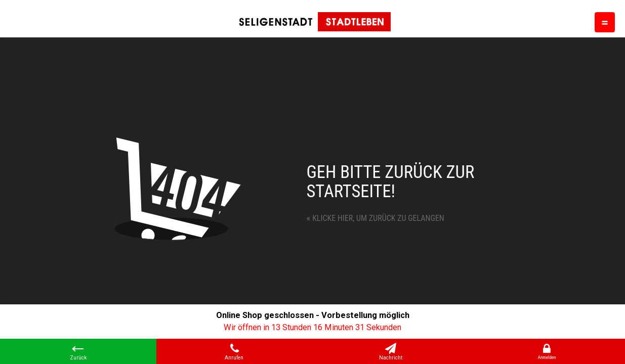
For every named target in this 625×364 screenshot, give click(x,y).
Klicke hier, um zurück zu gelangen (376, 218)
